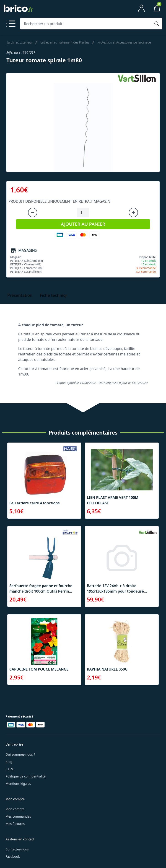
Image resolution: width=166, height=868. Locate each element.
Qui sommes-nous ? (20, 754)
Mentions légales (18, 784)
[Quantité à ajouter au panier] (83, 212)
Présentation (20, 295)
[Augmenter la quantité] (133, 212)
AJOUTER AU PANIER (83, 224)
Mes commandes (18, 816)
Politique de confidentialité (26, 776)
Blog (9, 762)
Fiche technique (55, 295)
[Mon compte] (141, 8)
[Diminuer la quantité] (33, 212)
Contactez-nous (17, 849)
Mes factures (15, 824)
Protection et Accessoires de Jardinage (124, 42)
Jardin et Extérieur (20, 42)
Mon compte (15, 809)
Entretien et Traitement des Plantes (65, 42)
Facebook (13, 856)
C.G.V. (10, 769)
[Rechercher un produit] (87, 24)
